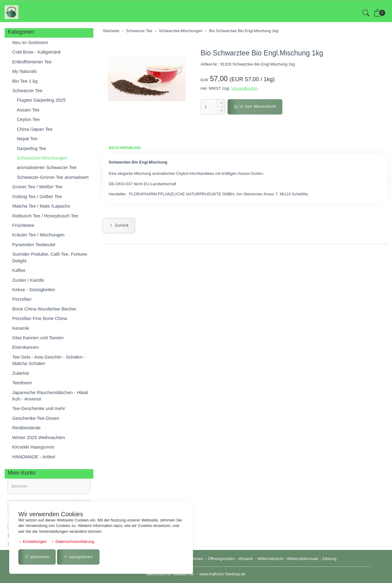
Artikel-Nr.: (210, 64)
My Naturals (24, 71)
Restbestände (26, 428)
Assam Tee (28, 110)
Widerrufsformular (303, 559)
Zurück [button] (119, 225)
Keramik (21, 328)
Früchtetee (23, 225)
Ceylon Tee (28, 119)
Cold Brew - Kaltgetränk (36, 52)
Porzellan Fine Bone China (40, 318)
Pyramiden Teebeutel (34, 244)
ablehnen (37, 557)
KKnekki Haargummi (33, 447)
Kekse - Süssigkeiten (34, 290)
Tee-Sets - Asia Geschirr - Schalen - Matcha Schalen (49, 360)
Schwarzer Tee (27, 90)
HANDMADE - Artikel (34, 457)
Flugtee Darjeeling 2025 (41, 100)
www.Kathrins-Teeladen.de (170, 574)
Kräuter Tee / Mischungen (38, 235)
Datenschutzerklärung (72, 542)
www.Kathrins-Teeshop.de (222, 574)
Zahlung (329, 559)
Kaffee (19, 270)
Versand (246, 559)
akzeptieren (78, 557)
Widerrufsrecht (270, 559)
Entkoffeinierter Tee (32, 62)
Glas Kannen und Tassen (38, 338)
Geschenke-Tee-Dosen (36, 418)
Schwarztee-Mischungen (42, 158)
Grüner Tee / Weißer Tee (37, 187)
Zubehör (21, 373)
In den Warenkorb (255, 106)
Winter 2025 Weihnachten (39, 437)
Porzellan (22, 299)
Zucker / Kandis (28, 280)
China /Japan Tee (35, 129)
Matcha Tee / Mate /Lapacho (41, 206)
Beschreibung (125, 148)
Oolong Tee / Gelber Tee (37, 196)
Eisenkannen (26, 347)
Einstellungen (33, 542)
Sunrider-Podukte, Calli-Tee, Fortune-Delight (50, 257)
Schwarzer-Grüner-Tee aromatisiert (53, 177)
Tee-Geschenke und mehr (39, 408)
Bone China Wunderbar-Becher (44, 309)
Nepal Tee (27, 139)
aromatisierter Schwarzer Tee (47, 167)
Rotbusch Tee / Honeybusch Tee (45, 216)
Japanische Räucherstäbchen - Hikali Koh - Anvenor (50, 396)
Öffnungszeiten (221, 559)
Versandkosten (244, 88)
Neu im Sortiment (30, 42)
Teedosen (22, 383)
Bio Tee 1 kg (25, 81)
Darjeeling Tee (32, 148)
